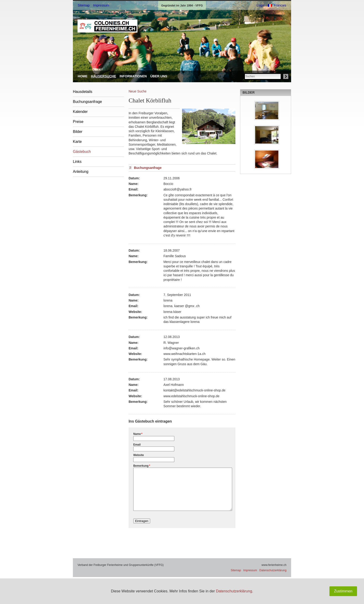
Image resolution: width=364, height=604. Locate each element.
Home (83, 76)
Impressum (101, 5)
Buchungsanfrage (87, 102)
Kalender (80, 112)
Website (139, 455)
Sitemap (84, 5)
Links (77, 162)
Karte (77, 142)
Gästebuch (82, 152)
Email (137, 445)
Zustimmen (343, 591)
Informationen (133, 76)
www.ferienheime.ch (274, 573)
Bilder (78, 132)
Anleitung (81, 172)
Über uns (159, 76)
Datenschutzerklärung (234, 591)
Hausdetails (83, 92)
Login (260, 5)
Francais (280, 5)
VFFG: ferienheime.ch (107, 26)
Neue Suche (138, 91)
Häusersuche (104, 76)
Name (138, 434)
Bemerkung (142, 466)
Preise (78, 122)
